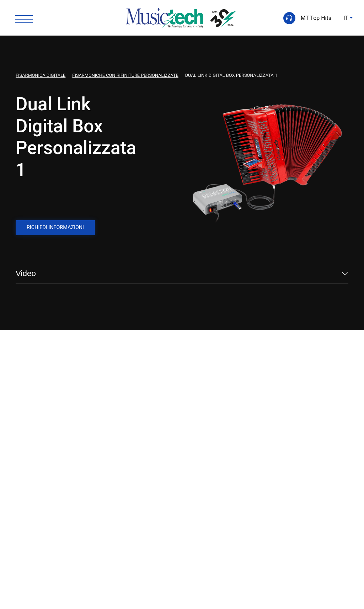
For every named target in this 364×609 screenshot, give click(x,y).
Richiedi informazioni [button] (55, 227)
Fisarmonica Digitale (41, 75)
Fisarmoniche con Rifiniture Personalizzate (125, 75)
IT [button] (346, 18)
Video (26, 273)
